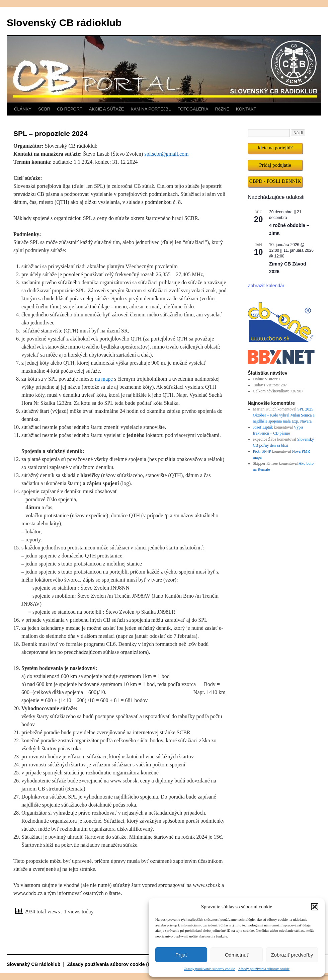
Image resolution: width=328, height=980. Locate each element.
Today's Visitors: (267, 385)
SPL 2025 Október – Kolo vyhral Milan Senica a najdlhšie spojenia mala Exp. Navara (284, 415)
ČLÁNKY (23, 109)
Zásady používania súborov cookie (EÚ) (112, 964)
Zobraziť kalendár (266, 286)
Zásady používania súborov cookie (209, 969)
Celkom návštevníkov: (272, 391)
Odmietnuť (237, 955)
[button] (315, 907)
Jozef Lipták (263, 427)
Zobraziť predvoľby (292, 955)
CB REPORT (70, 109)
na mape (104, 379)
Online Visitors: (266, 379)
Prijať (181, 955)
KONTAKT (246, 109)
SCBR (44, 109)
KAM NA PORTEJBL (151, 109)
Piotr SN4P (262, 451)
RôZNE (222, 109)
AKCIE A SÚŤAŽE (107, 109)
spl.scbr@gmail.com (166, 154)
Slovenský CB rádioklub (64, 23)
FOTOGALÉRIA (193, 109)
